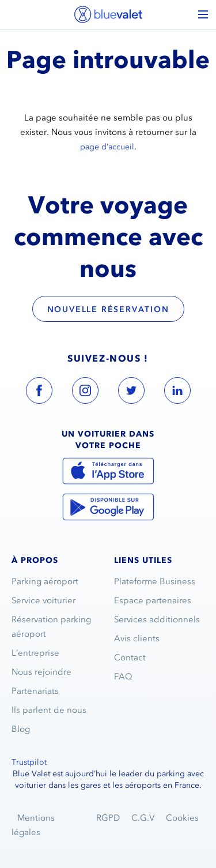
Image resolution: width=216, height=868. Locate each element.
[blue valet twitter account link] (131, 393)
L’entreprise (35, 653)
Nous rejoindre (41, 672)
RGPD (108, 818)
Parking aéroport (45, 581)
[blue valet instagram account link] (85, 393)
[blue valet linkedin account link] (177, 393)
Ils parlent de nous (49, 710)
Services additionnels (157, 619)
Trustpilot (29, 762)
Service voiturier (43, 600)
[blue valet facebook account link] (39, 393)
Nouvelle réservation (108, 309)
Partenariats (35, 691)
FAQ (123, 677)
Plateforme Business (155, 581)
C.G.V (143, 818)
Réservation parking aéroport (51, 627)
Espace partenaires (153, 600)
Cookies (182, 818)
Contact (130, 657)
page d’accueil (107, 147)
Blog (21, 729)
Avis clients (137, 638)
